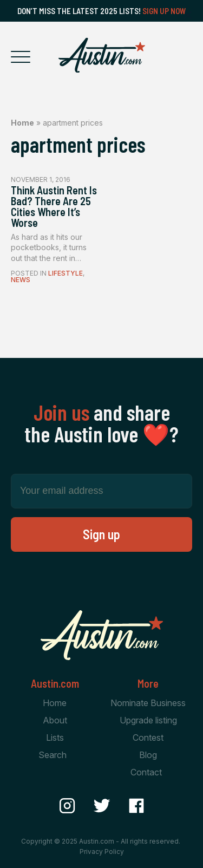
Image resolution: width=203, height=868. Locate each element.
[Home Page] (102, 55)
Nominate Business (148, 703)
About (55, 720)
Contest (148, 738)
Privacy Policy (102, 851)
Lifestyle (66, 273)
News (21, 280)
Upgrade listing (148, 720)
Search (53, 755)
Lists (55, 738)
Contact (146, 772)
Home (22, 123)
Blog (148, 755)
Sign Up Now (164, 11)
